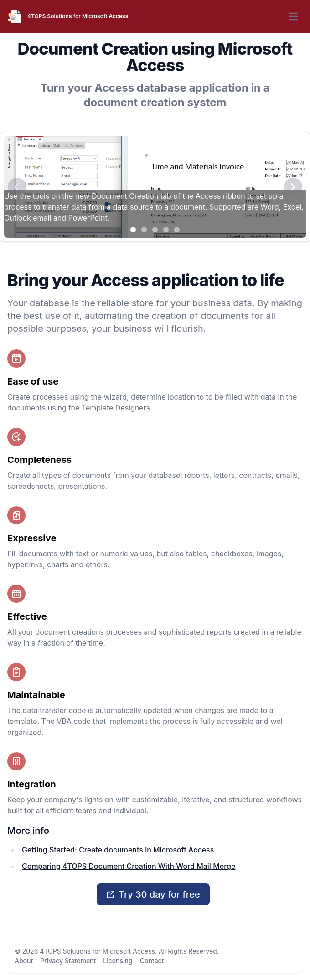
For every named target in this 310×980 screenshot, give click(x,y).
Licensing (118, 961)
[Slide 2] (144, 230)
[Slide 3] (155, 230)
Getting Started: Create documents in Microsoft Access (118, 850)
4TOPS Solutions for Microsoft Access (97, 951)
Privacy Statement (68, 961)
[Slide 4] (166, 230)
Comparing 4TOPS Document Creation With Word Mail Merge (129, 866)
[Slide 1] (133, 230)
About (24, 961)
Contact (152, 961)
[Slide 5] (177, 230)
